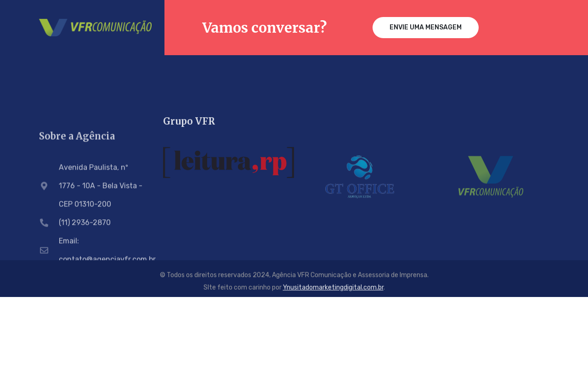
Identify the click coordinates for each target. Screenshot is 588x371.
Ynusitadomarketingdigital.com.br (333, 289)
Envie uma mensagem (426, 27)
